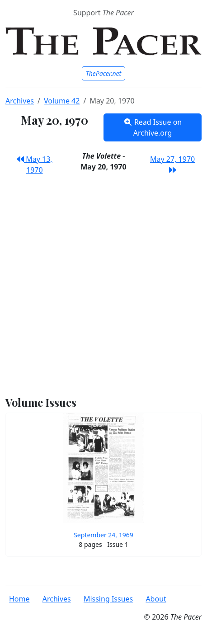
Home (19, 599)
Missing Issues (108, 599)
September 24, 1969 (103, 535)
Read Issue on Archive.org (153, 127)
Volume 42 (62, 101)
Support (103, 13)
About (156, 599)
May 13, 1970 (35, 165)
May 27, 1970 (172, 164)
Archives (20, 101)
